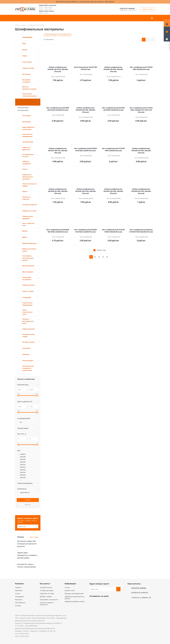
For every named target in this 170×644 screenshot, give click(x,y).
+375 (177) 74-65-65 (127, 8)
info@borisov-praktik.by (140, 593)
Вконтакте (92, 601)
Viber (113, 601)
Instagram (102, 601)
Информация (70, 584)
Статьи (67, 587)
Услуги (18, 593)
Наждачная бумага (51, 35)
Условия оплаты (46, 587)
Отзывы (18, 606)
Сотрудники (19, 597)
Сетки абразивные (65, 35)
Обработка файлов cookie (75, 601)
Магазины (19, 590)
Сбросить (28, 505)
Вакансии (19, 600)
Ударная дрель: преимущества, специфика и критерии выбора (27, 555)
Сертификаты (20, 603)
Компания (19, 584)
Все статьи (34, 537)
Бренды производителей (74, 593)
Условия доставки (47, 590)
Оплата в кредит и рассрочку (47, 604)
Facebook (97, 601)
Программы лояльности (49, 600)
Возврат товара (46, 597)
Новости (18, 587)
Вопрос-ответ (70, 590)
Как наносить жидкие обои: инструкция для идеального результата (27, 544)
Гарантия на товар (47, 593)
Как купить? (45, 584)
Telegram (108, 601)
